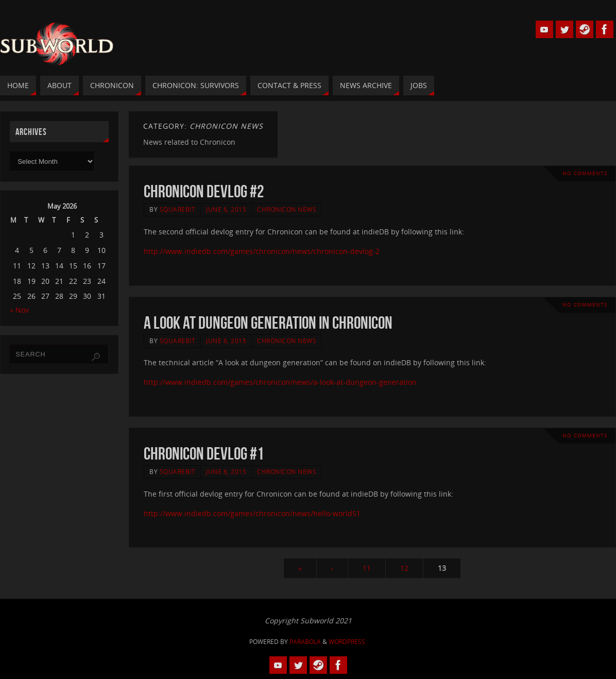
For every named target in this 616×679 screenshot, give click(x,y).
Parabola (305, 642)
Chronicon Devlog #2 (204, 191)
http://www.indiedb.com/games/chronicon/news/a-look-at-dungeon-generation (280, 382)
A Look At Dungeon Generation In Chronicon (268, 323)
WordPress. (348, 642)
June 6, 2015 (226, 209)
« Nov (19, 310)
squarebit (178, 209)
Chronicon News (287, 209)
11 (367, 568)
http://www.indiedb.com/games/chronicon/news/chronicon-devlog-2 (262, 251)
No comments (585, 173)
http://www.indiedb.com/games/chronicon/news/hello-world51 (252, 513)
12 (404, 568)
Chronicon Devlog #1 (204, 454)
